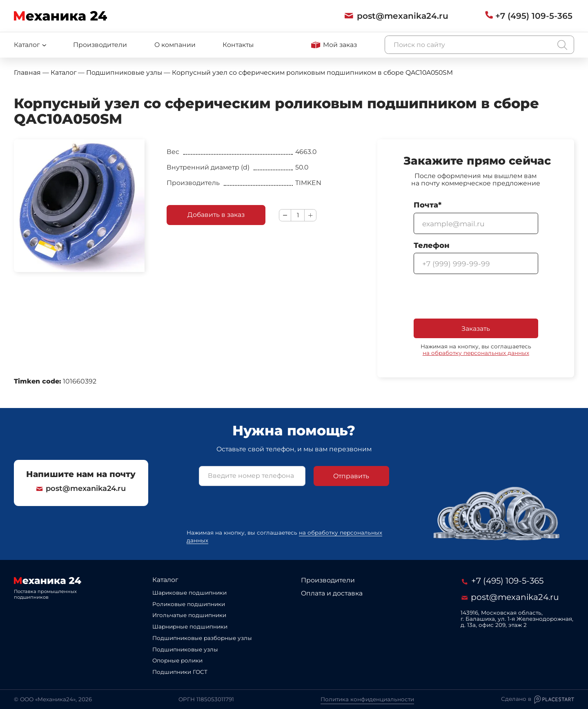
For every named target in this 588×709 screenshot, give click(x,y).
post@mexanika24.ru (81, 489)
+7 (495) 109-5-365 (503, 581)
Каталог (165, 580)
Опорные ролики (177, 660)
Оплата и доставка (332, 593)
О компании (175, 45)
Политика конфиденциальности (367, 699)
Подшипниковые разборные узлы (202, 638)
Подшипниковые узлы (185, 649)
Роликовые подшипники (189, 604)
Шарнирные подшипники (190, 627)
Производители (100, 45)
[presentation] (476, 297)
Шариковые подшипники (189, 593)
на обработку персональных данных (476, 353)
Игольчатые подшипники (189, 615)
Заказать (476, 329)
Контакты (238, 45)
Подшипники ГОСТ (180, 672)
